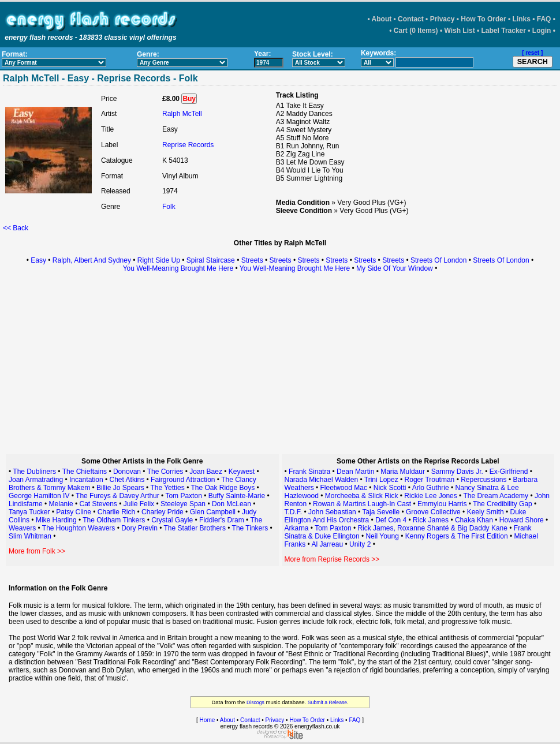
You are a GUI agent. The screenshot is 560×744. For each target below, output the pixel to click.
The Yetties (167, 488)
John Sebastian (332, 512)
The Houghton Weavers (79, 528)
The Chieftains (85, 472)
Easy (38, 260)
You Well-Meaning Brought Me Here (178, 268)
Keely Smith (486, 512)
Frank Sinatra (309, 472)
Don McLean (232, 504)
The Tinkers (250, 528)
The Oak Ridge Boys (223, 488)
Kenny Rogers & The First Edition (457, 536)
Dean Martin (355, 472)
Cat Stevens (98, 504)
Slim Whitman (30, 536)
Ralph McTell (182, 114)
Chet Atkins (127, 480)
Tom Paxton (183, 496)
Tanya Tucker (29, 512)
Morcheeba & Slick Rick (362, 496)
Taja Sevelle (381, 512)
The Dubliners (34, 472)
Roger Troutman (430, 480)
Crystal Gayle (172, 520)
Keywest (242, 472)
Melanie (62, 504)
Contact (411, 19)
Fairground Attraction (183, 480)
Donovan (127, 472)
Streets (252, 260)
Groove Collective (433, 512)
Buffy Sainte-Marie (237, 496)
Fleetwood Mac (344, 488)
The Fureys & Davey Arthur (117, 496)
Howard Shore (522, 520)
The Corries (165, 472)
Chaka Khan (474, 520)
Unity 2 (360, 544)
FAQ (544, 19)
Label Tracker (504, 31)
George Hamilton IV (39, 496)
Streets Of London (438, 260)
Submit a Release (327, 702)
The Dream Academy (496, 496)
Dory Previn (139, 528)
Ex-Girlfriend (509, 472)
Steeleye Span (183, 504)
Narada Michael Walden (322, 480)
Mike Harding (57, 520)
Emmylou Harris (442, 504)
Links (522, 19)
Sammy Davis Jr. (457, 472)
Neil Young (382, 536)
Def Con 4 (391, 520)
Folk (169, 207)
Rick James (431, 520)
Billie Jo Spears (120, 488)
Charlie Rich (116, 512)
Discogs (255, 702)
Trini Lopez (381, 480)
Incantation (86, 480)
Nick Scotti (390, 488)
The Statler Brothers (195, 528)
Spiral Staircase (211, 260)
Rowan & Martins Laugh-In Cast (362, 504)
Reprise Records (188, 145)
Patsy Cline (74, 512)
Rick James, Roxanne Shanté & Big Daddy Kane (432, 528)
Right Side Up (159, 260)
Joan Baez (207, 472)
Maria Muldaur (403, 472)
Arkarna (297, 528)
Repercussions (484, 480)
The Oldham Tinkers (114, 520)
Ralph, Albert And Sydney (92, 260)
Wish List (459, 31)
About (382, 19)
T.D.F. (294, 512)
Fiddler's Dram (222, 520)
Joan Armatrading (36, 480)
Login (542, 31)
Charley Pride (163, 512)
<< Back (16, 228)
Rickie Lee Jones (430, 496)
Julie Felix (139, 504)
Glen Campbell (213, 512)
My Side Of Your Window (395, 268)
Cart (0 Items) (416, 31)
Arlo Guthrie (431, 488)
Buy (189, 99)
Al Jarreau (327, 544)
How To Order (483, 19)
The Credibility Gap (503, 504)
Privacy (443, 19)
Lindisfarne (26, 504)
